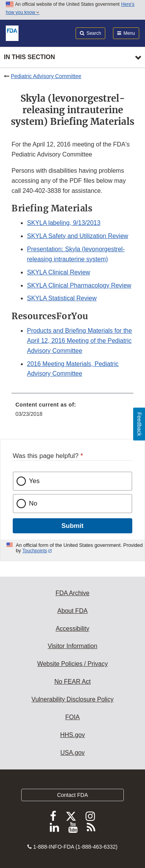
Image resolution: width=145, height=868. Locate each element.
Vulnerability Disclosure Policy (73, 699)
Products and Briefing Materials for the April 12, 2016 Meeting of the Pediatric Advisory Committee (79, 341)
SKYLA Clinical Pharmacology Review (79, 285)
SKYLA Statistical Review (62, 298)
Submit (72, 526)
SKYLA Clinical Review (59, 272)
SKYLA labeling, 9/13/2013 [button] (64, 223)
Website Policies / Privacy (73, 664)
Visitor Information (73, 646)
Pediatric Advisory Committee (46, 76)
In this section (29, 57)
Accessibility (72, 629)
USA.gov (72, 753)
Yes (34, 481)
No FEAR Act (72, 682)
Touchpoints (35, 551)
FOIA (72, 717)
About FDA (72, 611)
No (33, 503)
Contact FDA (72, 795)
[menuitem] (72, 412)
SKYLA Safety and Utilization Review (78, 236)
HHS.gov (72, 735)
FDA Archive (72, 593)
